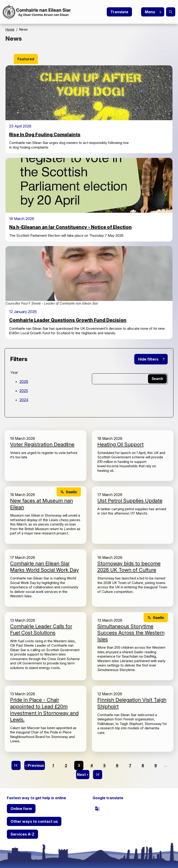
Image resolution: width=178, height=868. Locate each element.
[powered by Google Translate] (97, 809)
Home (10, 29)
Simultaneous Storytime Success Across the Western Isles (131, 633)
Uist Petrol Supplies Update (130, 501)
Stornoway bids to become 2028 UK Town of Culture (129, 567)
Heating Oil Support (120, 444)
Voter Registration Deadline (42, 444)
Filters (19, 359)
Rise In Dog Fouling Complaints (45, 135)
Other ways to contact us (34, 821)
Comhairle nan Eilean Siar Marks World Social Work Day (44, 567)
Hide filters (148, 359)
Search (171, 12)
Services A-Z (22, 834)
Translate (119, 12)
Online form (21, 809)
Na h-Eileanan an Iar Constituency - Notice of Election (70, 227)
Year (14, 372)
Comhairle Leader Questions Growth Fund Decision (68, 320)
